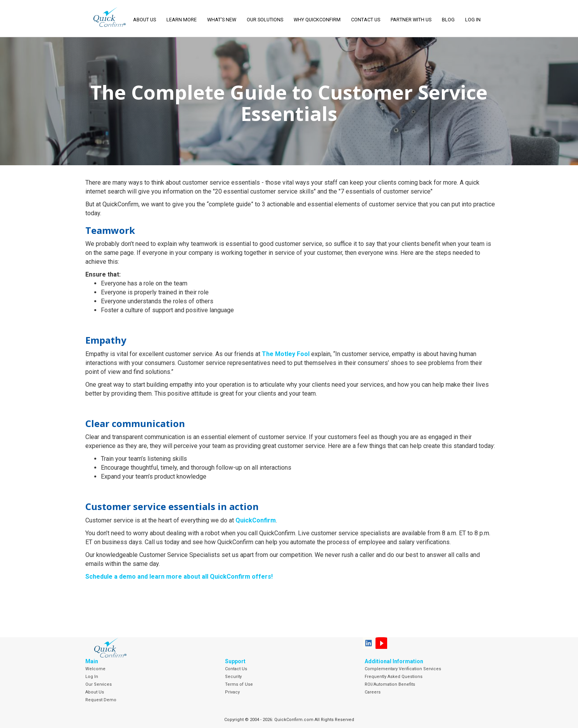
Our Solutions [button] (265, 20)
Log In (92, 677)
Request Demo (101, 700)
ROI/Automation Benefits (390, 684)
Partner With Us (411, 20)
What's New (222, 20)
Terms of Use (239, 684)
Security (233, 677)
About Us (95, 692)
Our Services (99, 684)
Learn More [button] (182, 20)
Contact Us (366, 20)
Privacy (232, 692)
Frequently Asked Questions (394, 677)
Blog (448, 20)
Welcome (95, 669)
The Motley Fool (286, 354)
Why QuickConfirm (317, 20)
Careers (373, 692)
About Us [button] (144, 20)
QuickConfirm (256, 520)
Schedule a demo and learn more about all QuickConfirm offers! (179, 577)
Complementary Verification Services (403, 669)
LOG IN (473, 20)
